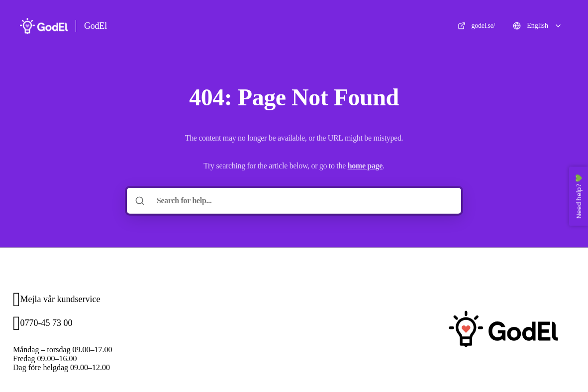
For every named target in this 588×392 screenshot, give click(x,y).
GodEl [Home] (96, 26)
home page (365, 166)
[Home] (44, 26)
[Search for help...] (301, 201)
